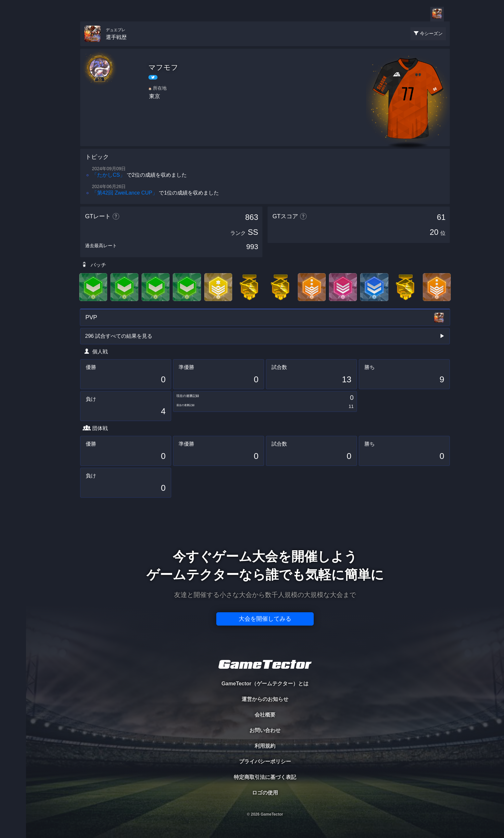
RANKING (13, 126)
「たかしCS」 (108, 175)
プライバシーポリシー (265, 762)
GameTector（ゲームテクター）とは (265, 684)
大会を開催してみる (265, 619)
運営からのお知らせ (265, 699)
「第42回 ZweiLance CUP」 (125, 193)
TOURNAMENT (13, 46)
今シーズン (431, 33)
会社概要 (265, 715)
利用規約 (265, 746)
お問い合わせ (265, 730)
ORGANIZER (13, 99)
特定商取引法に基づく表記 (265, 777)
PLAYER (13, 73)
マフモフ (163, 67)
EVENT (13, 152)
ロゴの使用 (265, 793)
